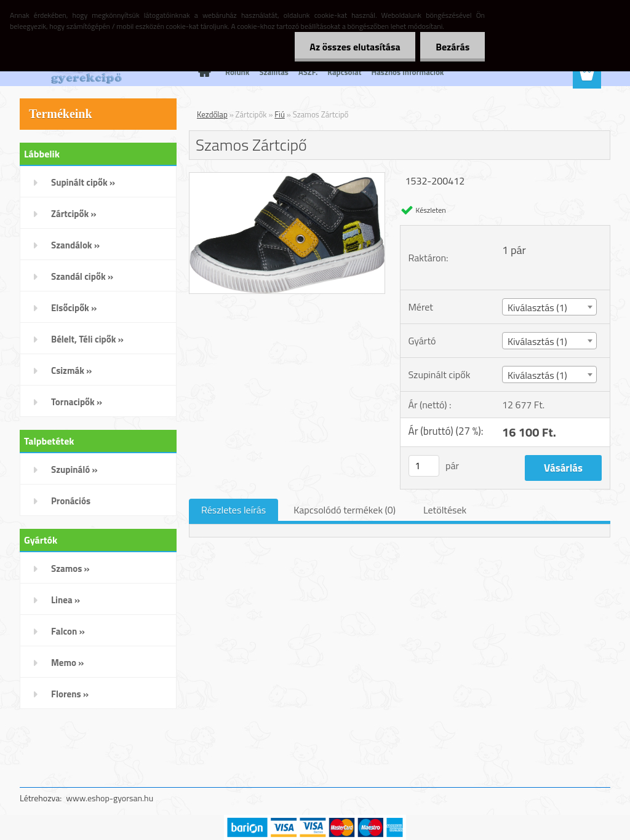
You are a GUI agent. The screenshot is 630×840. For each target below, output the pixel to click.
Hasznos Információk (407, 72)
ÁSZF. (308, 72)
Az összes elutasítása (355, 47)
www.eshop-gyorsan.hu (110, 798)
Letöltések (445, 510)
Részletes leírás (233, 510)
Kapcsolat (344, 72)
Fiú (280, 114)
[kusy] (424, 466)
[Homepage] (202, 72)
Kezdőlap (212, 114)
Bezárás (453, 47)
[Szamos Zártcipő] (287, 178)
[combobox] (549, 307)
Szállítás (274, 72)
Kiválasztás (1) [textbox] (537, 307)
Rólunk (237, 72)
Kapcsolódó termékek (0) (345, 510)
